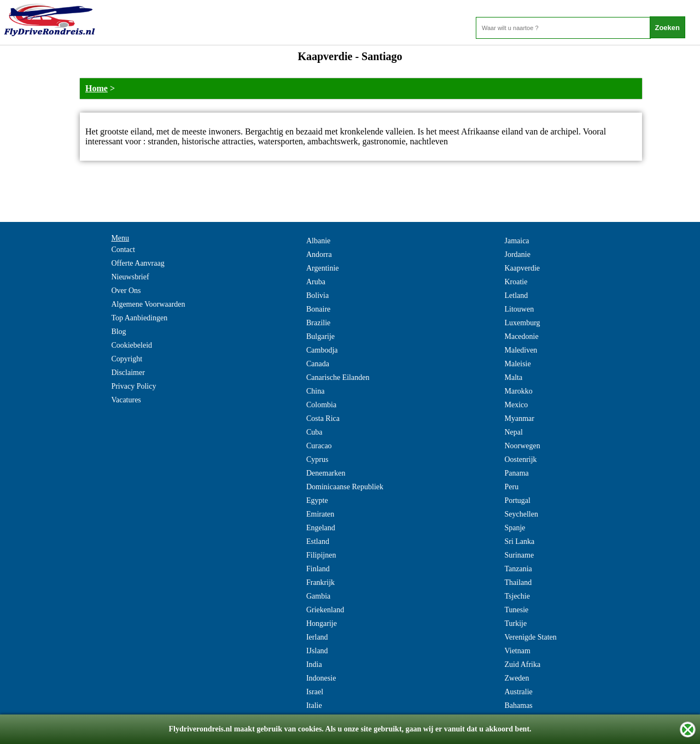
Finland (318, 569)
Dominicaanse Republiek (345, 487)
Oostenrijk (520, 459)
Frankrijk (320, 582)
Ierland (317, 637)
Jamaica (517, 241)
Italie (314, 705)
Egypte (317, 500)
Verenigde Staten (530, 637)
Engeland (321, 528)
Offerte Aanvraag (138, 263)
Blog (118, 332)
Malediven (521, 350)
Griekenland (325, 610)
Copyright (127, 359)
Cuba (314, 432)
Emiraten (320, 514)
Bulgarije (320, 336)
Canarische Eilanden (338, 377)
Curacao (319, 446)
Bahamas (518, 705)
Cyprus (317, 459)
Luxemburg (522, 323)
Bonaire (318, 309)
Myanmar (519, 418)
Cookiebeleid (132, 345)
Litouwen (519, 309)
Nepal (513, 432)
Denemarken (326, 473)
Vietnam (517, 651)
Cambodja (322, 350)
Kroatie (516, 282)
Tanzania (518, 569)
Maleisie (517, 364)
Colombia (321, 405)
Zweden (517, 678)
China (315, 391)
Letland (516, 295)
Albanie (318, 241)
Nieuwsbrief (130, 277)
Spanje (515, 528)
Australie (518, 692)
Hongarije (322, 623)
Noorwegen (522, 446)
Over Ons (126, 291)
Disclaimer (128, 373)
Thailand (518, 582)
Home (97, 88)
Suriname (519, 555)
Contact (123, 250)
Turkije (515, 623)
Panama (516, 473)
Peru (511, 487)
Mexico (516, 405)
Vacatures (126, 400)
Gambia (318, 596)
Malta (513, 377)
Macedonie (521, 336)
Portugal (517, 500)
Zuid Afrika (522, 664)
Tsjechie (517, 596)
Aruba (316, 282)
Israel (315, 692)
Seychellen (521, 514)
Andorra (319, 254)
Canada (318, 364)
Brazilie (318, 323)
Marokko (518, 391)
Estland (318, 541)
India (314, 664)
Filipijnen (321, 555)
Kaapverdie (522, 268)
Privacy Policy (133, 386)
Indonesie (321, 678)
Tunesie (516, 610)
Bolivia (317, 295)
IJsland (317, 651)
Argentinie (323, 268)
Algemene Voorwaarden (148, 304)
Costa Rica (323, 418)
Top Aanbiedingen (139, 318)
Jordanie (517, 254)
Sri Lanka (519, 541)
